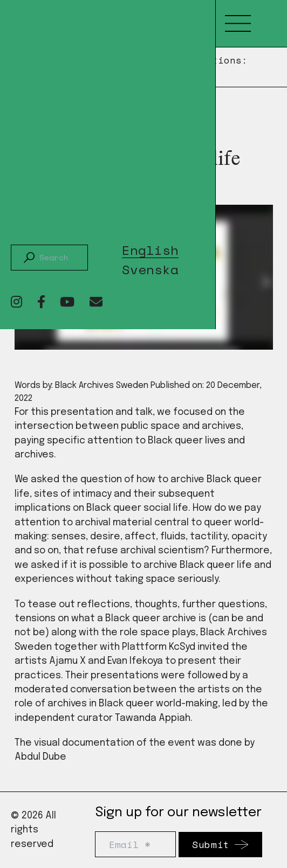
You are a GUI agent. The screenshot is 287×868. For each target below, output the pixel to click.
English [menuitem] (150, 251)
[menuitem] (150, 248)
